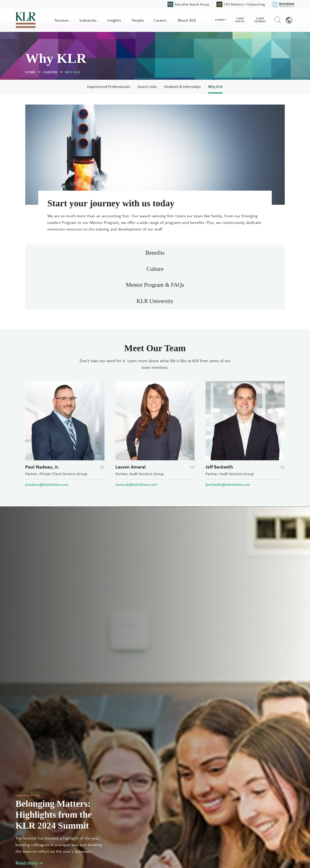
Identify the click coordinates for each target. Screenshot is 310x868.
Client (240, 20)
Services (63, 20)
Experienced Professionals (109, 87)
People (138, 20)
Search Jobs (147, 87)
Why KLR (73, 72)
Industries (90, 20)
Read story (29, 863)
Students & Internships (182, 87)
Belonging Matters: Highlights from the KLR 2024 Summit (54, 815)
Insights (116, 20)
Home (30, 72)
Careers (162, 20)
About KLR (188, 20)
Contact (220, 20)
